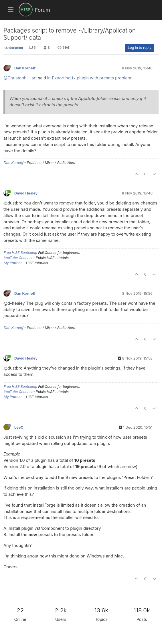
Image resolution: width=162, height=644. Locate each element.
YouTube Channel (18, 258)
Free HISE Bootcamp (20, 253)
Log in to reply (140, 48)
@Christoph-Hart (20, 78)
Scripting (14, 48)
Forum (42, 10)
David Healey (26, 193)
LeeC (19, 427)
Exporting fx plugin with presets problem (91, 78)
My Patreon (13, 263)
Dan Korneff (25, 68)
